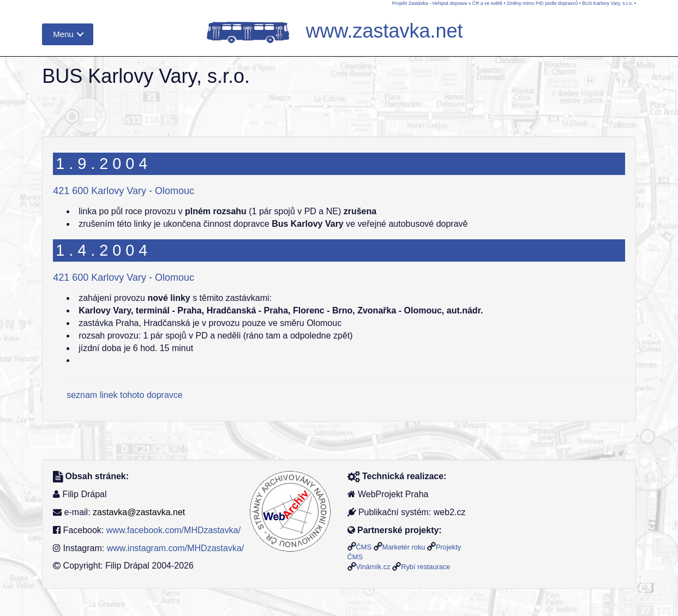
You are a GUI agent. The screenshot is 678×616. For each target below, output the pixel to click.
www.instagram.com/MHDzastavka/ (176, 548)
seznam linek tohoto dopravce (125, 395)
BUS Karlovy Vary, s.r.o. (607, 3)
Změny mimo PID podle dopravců (542, 3)
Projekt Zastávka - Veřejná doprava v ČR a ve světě (447, 3)
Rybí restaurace (425, 567)
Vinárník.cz (373, 567)
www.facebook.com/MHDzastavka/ (173, 530)
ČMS (364, 547)
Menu (63, 34)
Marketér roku (404, 547)
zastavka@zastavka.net (139, 512)
